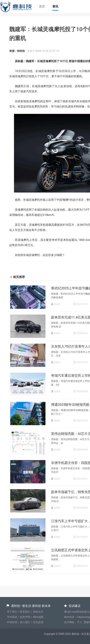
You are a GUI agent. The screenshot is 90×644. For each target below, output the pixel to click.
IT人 (80, 622)
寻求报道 (12, 617)
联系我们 (25, 612)
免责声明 (25, 617)
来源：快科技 (17, 51)
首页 (42, 6)
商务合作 (38, 612)
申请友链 (12, 622)
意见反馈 (38, 622)
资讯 (55, 6)
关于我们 (12, 612)
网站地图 (38, 617)
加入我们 (25, 622)
